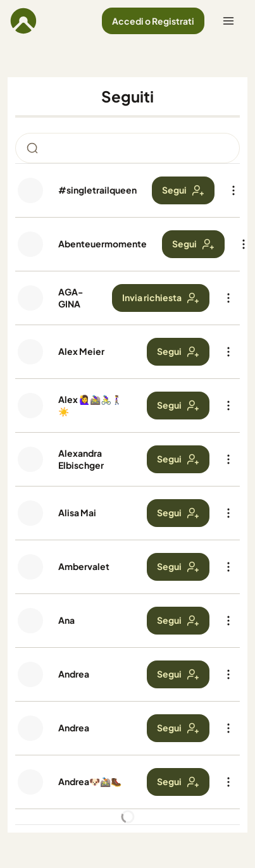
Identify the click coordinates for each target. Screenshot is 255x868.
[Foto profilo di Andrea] (30, 674)
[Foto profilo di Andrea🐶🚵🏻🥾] (30, 782)
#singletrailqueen (97, 190)
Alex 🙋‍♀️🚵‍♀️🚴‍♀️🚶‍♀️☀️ (90, 405)
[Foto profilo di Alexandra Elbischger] (30, 459)
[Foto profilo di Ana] (30, 621)
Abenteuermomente (103, 244)
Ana (66, 620)
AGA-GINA (71, 298)
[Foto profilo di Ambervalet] (30, 567)
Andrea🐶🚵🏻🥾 (90, 781)
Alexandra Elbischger (81, 459)
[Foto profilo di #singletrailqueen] (30, 190)
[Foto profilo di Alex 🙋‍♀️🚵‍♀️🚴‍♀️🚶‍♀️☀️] (30, 406)
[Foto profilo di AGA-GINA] (30, 298)
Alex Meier (81, 351)
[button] (153, 21)
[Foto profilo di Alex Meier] (30, 352)
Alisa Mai (77, 512)
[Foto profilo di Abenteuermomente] (30, 244)
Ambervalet (84, 566)
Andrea (74, 674)
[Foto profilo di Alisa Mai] (30, 513)
